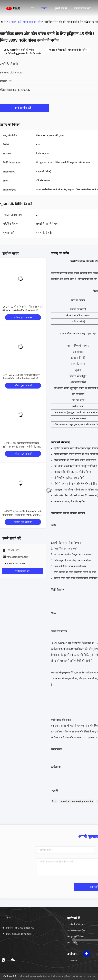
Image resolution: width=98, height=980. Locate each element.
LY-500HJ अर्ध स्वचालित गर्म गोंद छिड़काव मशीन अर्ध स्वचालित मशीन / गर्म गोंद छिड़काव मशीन (22, 447)
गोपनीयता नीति (10, 977)
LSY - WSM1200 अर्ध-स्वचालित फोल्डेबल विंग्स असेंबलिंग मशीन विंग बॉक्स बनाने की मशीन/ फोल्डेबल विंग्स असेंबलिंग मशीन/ (21, 379)
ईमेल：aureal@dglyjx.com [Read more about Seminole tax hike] (17, 934)
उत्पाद (44, 8)
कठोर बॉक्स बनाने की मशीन (30, 22)
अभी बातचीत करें (25, 108)
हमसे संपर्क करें (82, 8)
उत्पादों (12, 22)
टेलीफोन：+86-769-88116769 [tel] (18, 928)
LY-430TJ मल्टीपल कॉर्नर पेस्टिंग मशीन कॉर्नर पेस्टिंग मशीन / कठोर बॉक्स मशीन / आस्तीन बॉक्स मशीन (22, 515)
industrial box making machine (77, 801)
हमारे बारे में (61, 8)
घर (32, 8)
